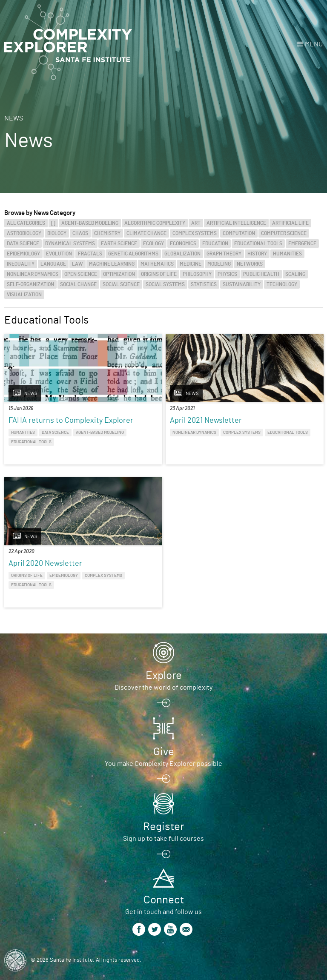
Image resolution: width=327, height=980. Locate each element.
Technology (282, 284)
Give (164, 752)
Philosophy (197, 274)
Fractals (90, 254)
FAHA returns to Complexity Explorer (71, 421)
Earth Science (119, 244)
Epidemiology (23, 254)
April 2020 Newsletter (45, 564)
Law (77, 264)
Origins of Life (159, 274)
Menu (314, 44)
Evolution (59, 254)
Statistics (204, 284)
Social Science (121, 284)
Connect (164, 900)
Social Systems (165, 284)
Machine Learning (112, 264)
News (14, 118)
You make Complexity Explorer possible (163, 764)
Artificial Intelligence (236, 223)
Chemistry (107, 233)
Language (53, 264)
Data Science (23, 244)
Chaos (80, 233)
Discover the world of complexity (163, 688)
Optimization (119, 274)
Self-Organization (30, 284)
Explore (164, 676)
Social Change (78, 284)
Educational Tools (258, 244)
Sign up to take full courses (163, 839)
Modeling (219, 264)
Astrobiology (24, 233)
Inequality (21, 264)
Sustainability (242, 284)
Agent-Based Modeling (90, 223)
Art (196, 223)
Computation (239, 233)
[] (53, 223)
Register (163, 827)
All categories (26, 223)
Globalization (182, 254)
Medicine (191, 264)
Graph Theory (224, 254)
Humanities (287, 254)
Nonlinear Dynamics (33, 274)
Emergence (302, 244)
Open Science (81, 274)
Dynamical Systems (70, 244)
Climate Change (146, 233)
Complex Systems (195, 233)
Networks (250, 264)
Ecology (153, 244)
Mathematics (157, 264)
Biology (57, 233)
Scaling (295, 274)
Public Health (261, 274)
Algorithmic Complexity (155, 223)
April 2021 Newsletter (206, 421)
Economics (183, 244)
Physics (227, 274)
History (257, 254)
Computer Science (284, 233)
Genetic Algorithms (133, 254)
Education (215, 244)
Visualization (24, 295)
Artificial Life (290, 223)
